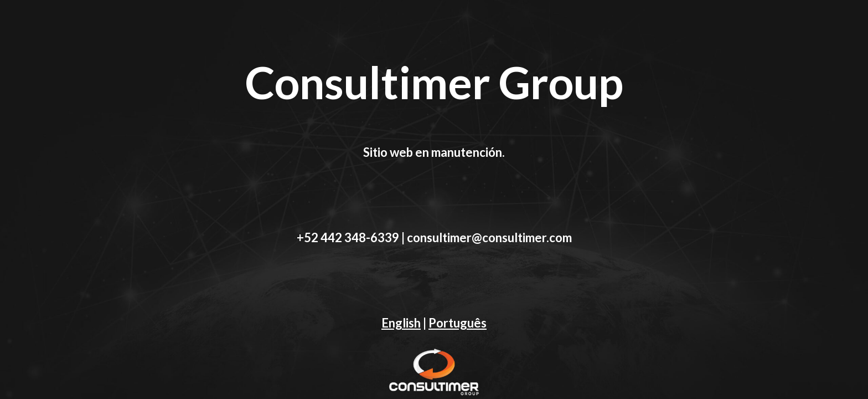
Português (458, 323)
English (401, 323)
